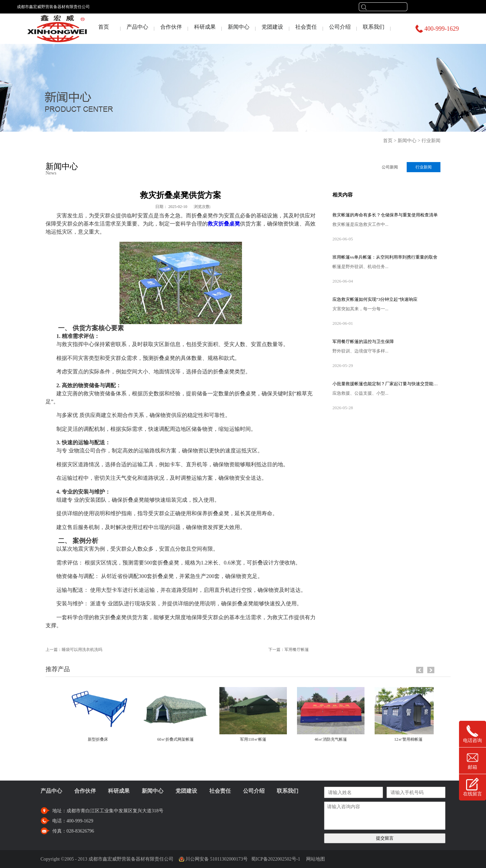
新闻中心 (407, 141)
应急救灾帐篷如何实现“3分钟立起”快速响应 (375, 299)
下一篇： (289, 650)
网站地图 (314, 859)
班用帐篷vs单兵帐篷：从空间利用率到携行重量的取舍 (385, 257)
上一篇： (74, 650)
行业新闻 (431, 141)
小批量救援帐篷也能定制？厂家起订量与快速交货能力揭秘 (386, 384)
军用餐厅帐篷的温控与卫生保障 (363, 341)
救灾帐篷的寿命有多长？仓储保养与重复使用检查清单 (385, 215)
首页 (104, 27)
